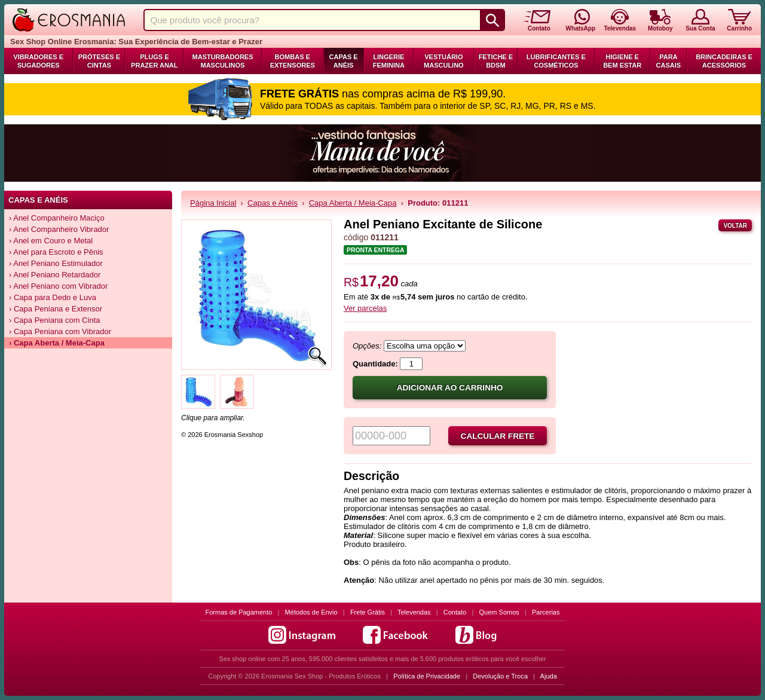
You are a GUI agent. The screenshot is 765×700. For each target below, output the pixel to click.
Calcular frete (498, 436)
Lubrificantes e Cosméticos (556, 61)
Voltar (735, 226)
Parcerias (546, 612)
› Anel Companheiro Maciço (57, 218)
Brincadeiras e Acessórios (724, 61)
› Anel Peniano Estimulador (56, 263)
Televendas (414, 612)
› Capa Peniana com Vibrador (60, 331)
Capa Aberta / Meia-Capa (353, 203)
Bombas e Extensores (293, 61)
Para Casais (669, 61)
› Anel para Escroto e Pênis (56, 252)
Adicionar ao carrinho (450, 388)
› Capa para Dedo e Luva (53, 297)
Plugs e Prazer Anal (154, 61)
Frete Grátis (368, 612)
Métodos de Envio (311, 612)
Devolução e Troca (500, 676)
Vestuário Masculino (444, 61)
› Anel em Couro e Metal (51, 241)
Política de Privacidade (427, 676)
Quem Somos (499, 612)
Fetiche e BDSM (496, 61)
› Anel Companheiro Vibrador (59, 229)
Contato (455, 612)
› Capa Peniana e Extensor (56, 309)
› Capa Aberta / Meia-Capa (57, 343)
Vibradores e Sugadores (38, 61)
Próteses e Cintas (99, 61)
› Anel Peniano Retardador (55, 275)
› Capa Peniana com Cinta (54, 320)
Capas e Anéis (344, 61)
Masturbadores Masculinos (222, 61)
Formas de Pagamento (239, 612)
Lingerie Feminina (389, 61)
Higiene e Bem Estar (622, 61)
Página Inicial (213, 203)
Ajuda (549, 676)
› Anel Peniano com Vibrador (58, 286)
